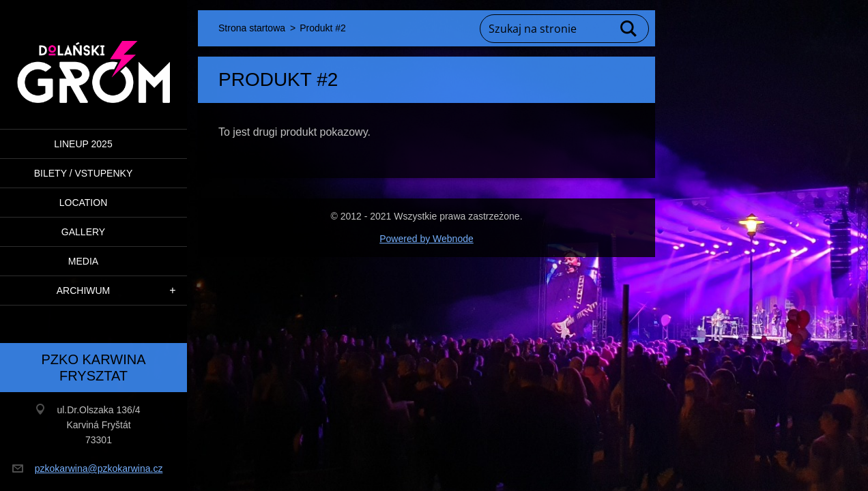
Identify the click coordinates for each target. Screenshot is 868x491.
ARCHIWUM (84, 291)
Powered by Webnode (426, 239)
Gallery (83, 232)
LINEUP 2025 (83, 144)
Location (84, 203)
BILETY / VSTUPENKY (83, 173)
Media (83, 261)
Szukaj (629, 29)
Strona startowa (252, 28)
